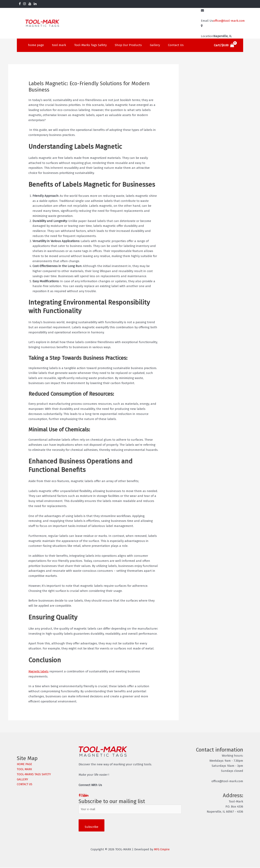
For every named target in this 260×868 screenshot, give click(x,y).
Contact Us (165, 45)
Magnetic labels (40, 671)
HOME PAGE (25, 764)
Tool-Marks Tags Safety (85, 45)
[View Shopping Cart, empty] (224, 45)
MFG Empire (162, 850)
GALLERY (23, 779)
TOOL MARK (25, 769)
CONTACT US (25, 784)
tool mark (56, 45)
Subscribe (92, 828)
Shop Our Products (121, 45)
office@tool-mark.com (229, 21)
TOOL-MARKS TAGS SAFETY (35, 774)
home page (35, 45)
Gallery (146, 45)
